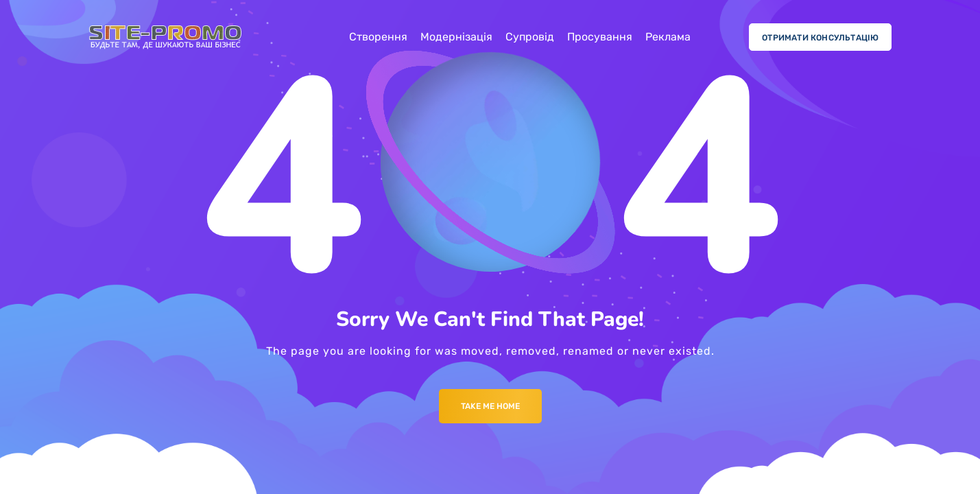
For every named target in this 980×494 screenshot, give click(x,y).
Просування (600, 37)
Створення (378, 37)
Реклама (668, 37)
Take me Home (490, 406)
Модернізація (456, 37)
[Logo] (165, 37)
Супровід (530, 37)
